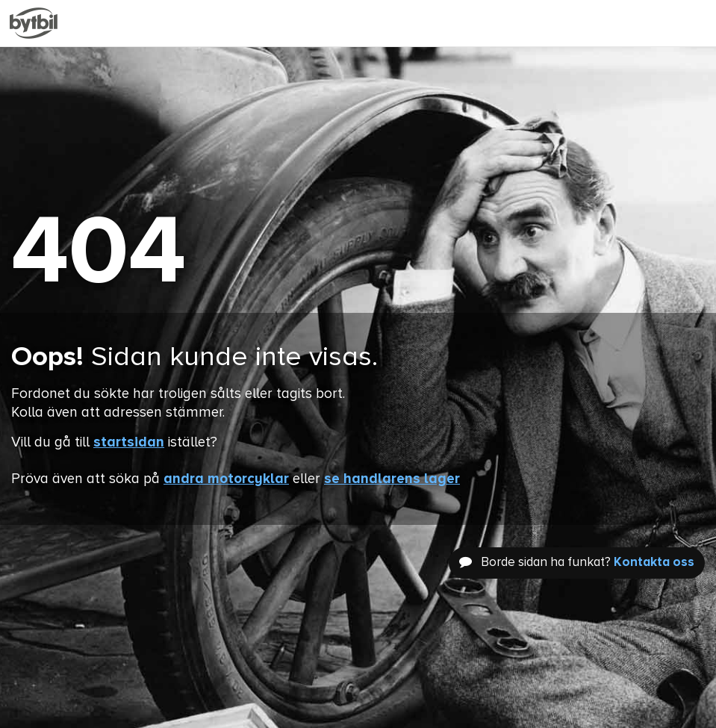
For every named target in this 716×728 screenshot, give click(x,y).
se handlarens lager (392, 479)
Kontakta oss (654, 563)
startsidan (129, 442)
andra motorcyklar (226, 479)
